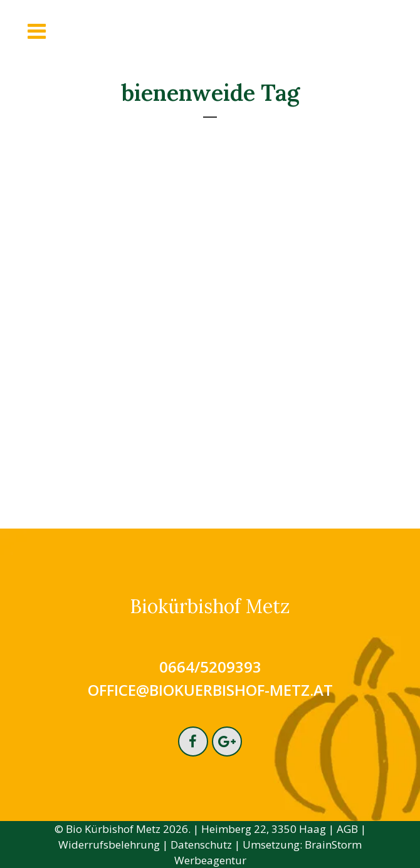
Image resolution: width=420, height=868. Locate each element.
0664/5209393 (210, 667)
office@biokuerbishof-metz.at (210, 690)
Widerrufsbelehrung (109, 845)
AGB (347, 829)
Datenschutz (201, 845)
